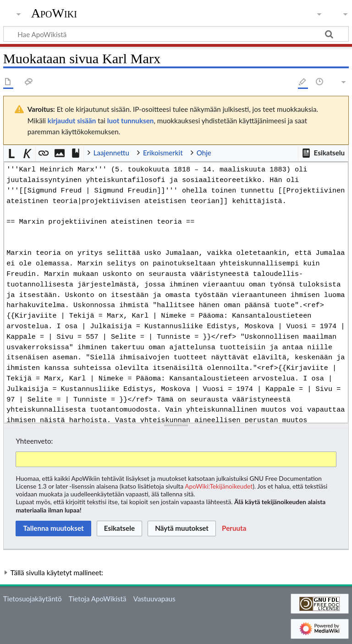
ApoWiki (54, 13)
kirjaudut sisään (72, 121)
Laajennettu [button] (111, 153)
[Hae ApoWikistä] (176, 34)
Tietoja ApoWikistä (98, 599)
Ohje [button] (204, 153)
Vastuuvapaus (154, 599)
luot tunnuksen (131, 121)
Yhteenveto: (34, 441)
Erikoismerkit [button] (163, 153)
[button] (323, 153)
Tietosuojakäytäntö (33, 599)
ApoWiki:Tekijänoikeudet (219, 486)
